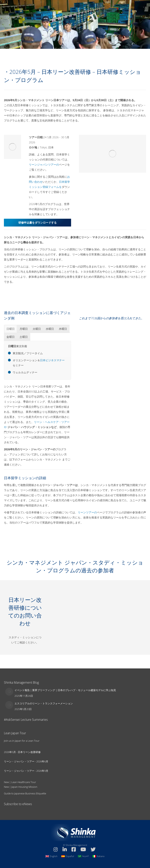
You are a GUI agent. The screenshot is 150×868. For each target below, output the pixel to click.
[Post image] (9, 692)
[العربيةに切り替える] (83, 856)
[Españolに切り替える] (68, 856)
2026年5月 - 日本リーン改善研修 (22, 752)
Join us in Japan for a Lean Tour (22, 741)
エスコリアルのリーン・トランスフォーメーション (44, 703)
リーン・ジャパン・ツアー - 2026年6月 (26, 761)
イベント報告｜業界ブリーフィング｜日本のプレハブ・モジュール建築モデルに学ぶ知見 (65, 690)
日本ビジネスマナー (52, 360)
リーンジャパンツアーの (44, 165)
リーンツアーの (87, 512)
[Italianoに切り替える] (99, 856)
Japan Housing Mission (24, 787)
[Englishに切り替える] (51, 856)
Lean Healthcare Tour (24, 782)
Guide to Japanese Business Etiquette (25, 793)
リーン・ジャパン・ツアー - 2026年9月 (26, 771)
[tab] (11, 329)
